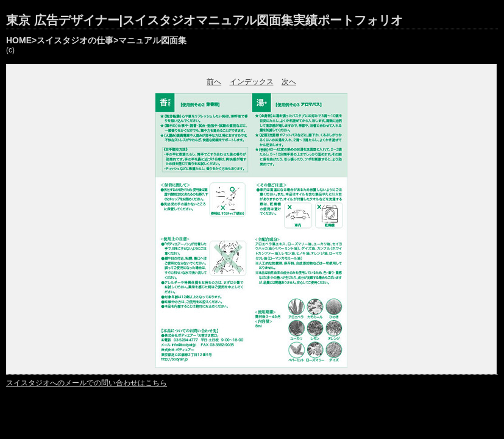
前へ (214, 82)
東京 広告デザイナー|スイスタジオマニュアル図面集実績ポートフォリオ (204, 20)
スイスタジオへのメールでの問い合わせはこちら (87, 383)
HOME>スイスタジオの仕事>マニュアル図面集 (96, 40)
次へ (289, 82)
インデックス (252, 82)
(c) (10, 50)
